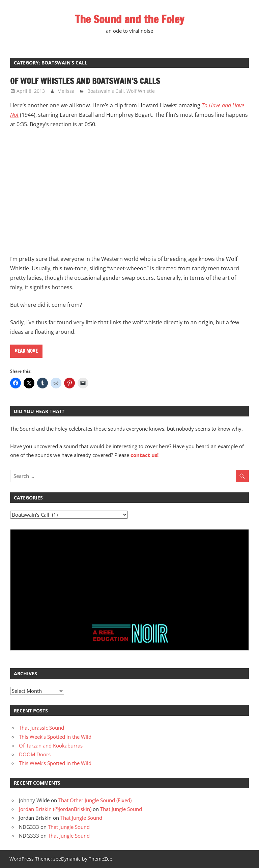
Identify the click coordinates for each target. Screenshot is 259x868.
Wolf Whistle (141, 91)
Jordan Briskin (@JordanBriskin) (55, 809)
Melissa (66, 91)
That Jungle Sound (121, 809)
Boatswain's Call (106, 91)
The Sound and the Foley (129, 19)
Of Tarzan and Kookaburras (51, 745)
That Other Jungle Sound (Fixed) (95, 800)
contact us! (145, 455)
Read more (26, 351)
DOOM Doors (35, 754)
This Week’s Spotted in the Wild (55, 737)
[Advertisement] (129, 576)
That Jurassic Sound (41, 728)
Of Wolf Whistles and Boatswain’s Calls (85, 81)
